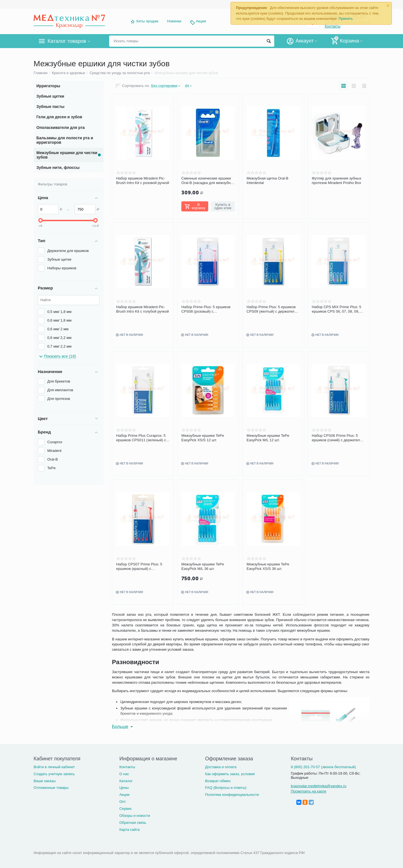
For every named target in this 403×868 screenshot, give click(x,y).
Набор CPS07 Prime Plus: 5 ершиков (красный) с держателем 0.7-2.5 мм (139, 567)
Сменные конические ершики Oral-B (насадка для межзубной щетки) (208, 181)
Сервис (126, 809)
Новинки (174, 21)
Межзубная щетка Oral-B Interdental (268, 181)
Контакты (127, 767)
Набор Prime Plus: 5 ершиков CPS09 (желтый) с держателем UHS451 (273, 309)
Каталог (126, 781)
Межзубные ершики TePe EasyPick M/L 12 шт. (268, 438)
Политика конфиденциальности (232, 795)
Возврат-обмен (218, 781)
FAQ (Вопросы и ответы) (226, 788)
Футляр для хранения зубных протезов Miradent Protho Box (337, 181)
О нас (124, 774)
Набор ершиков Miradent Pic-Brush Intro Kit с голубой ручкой (142, 309)
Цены (124, 788)
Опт (122, 802)
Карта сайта (129, 830)
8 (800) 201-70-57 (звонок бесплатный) (323, 767)
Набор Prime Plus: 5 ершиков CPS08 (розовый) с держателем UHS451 (206, 309)
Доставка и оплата (221, 767)
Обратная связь (133, 823)
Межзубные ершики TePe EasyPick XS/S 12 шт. (203, 438)
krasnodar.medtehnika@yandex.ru (318, 786)
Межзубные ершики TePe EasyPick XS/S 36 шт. (268, 566)
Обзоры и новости (135, 816)
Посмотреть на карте (309, 791)
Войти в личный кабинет (54, 767)
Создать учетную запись (54, 774)
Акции (201, 21)
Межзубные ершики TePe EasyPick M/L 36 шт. (203, 566)
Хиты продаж (147, 21)
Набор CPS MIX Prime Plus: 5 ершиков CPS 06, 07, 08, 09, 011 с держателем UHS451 (337, 309)
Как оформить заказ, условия (230, 774)
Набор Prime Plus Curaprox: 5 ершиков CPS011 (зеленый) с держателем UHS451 (141, 438)
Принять (346, 19)
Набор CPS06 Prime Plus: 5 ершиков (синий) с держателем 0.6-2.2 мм (338, 438)
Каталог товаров (67, 41)
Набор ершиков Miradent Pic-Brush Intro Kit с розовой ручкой (143, 181)
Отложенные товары (51, 788)
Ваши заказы (45, 781)
